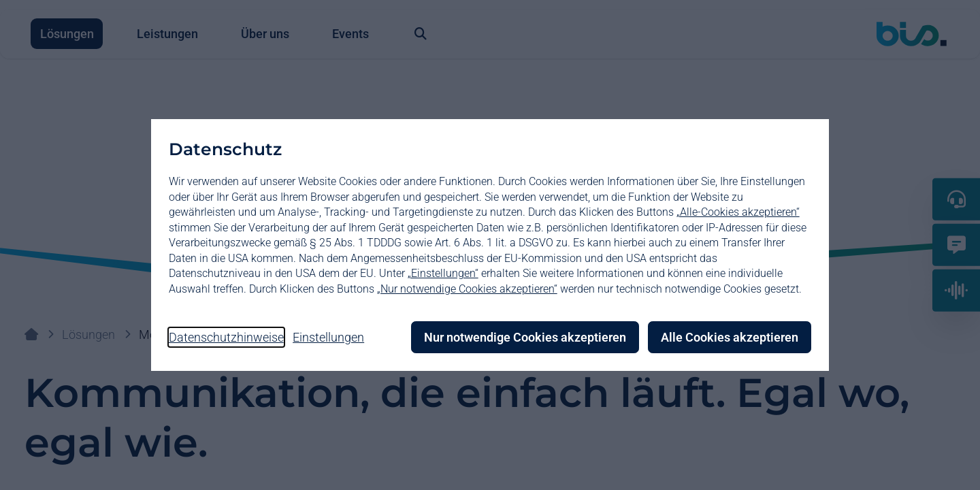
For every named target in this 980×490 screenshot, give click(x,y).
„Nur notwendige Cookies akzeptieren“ (468, 289)
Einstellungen (330, 337)
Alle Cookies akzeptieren (729, 337)
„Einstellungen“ (444, 273)
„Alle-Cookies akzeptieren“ (739, 212)
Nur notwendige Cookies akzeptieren (524, 337)
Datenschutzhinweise (227, 337)
